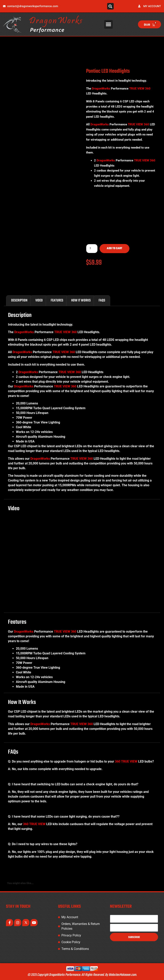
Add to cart (115, 248)
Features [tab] (57, 301)
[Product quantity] (92, 249)
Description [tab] (19, 301)
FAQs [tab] (102, 301)
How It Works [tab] (81, 301)
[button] (110, 6)
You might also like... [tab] (20, 883)
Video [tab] (39, 301)
